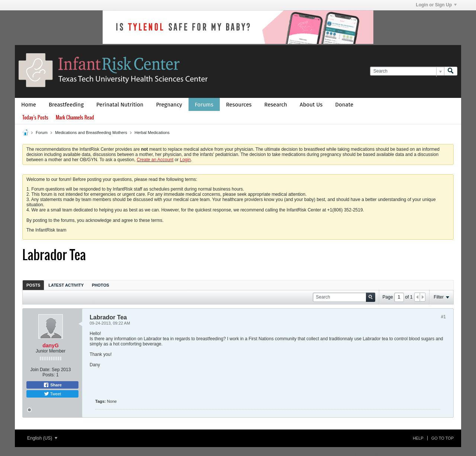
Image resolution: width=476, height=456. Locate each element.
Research (276, 105)
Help (418, 438)
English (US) (42, 438)
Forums (204, 105)
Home (29, 105)
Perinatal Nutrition (120, 105)
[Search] (407, 71)
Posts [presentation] (33, 285)
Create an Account (155, 160)
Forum (42, 133)
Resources (239, 105)
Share (52, 385)
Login (185, 160)
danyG (51, 345)
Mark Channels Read (75, 117)
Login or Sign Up (436, 5)
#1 (443, 317)
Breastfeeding (66, 105)
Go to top (443, 438)
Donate (344, 105)
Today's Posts (35, 117)
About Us (311, 105)
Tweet (52, 394)
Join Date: (41, 370)
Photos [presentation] (100, 285)
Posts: (49, 375)
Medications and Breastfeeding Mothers (91, 133)
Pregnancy (169, 105)
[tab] (33, 285)
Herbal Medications (152, 133)
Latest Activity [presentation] (66, 285)
